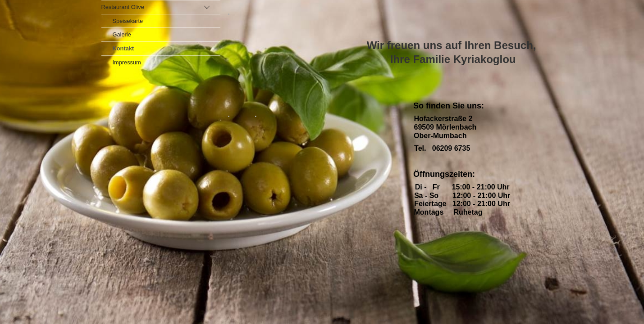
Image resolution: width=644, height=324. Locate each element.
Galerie (122, 34)
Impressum (127, 62)
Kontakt (123, 48)
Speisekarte (128, 21)
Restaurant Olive (123, 7)
